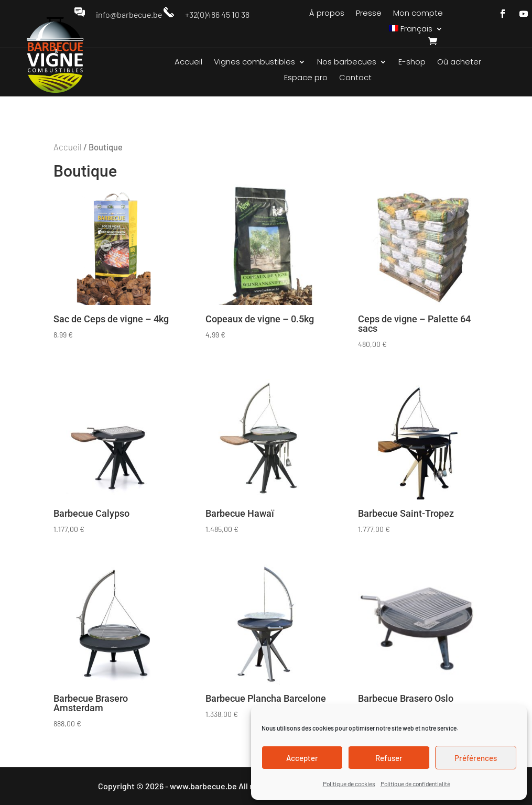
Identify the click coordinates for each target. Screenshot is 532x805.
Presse (369, 14)
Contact (355, 78)
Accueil (188, 63)
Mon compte (418, 14)
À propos (327, 14)
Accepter (302, 758)
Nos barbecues (347, 63)
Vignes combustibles (254, 63)
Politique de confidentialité (415, 784)
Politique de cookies (349, 784)
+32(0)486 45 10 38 (217, 14)
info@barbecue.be (129, 14)
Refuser (389, 758)
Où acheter (459, 63)
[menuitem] (416, 31)
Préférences (476, 758)
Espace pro (306, 78)
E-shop (412, 63)
